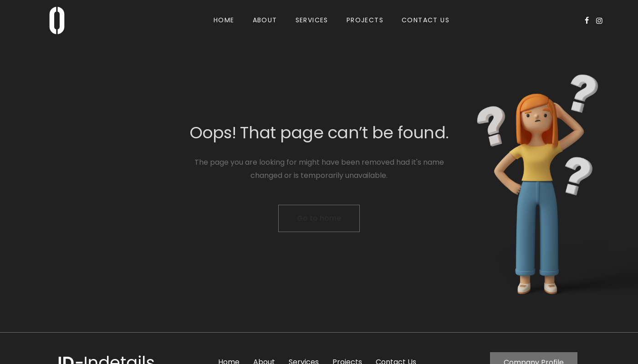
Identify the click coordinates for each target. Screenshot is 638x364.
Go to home (319, 218)
